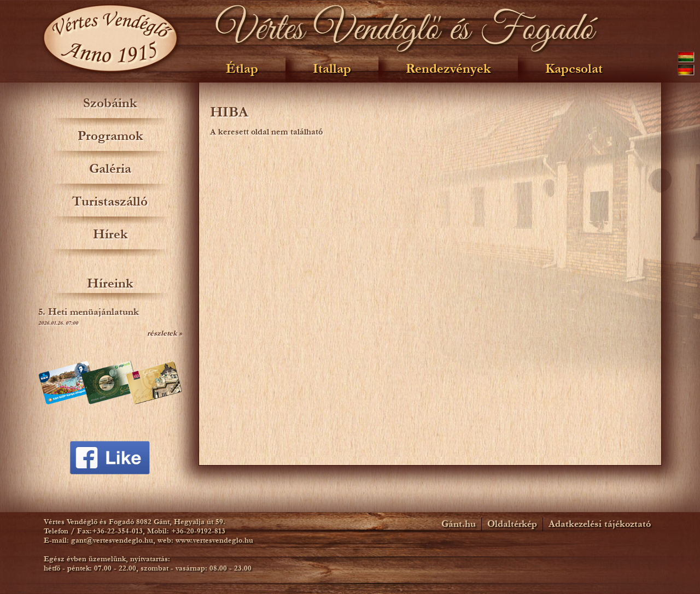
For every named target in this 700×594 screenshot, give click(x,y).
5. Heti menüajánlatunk (89, 312)
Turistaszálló (110, 201)
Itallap (332, 69)
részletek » (165, 333)
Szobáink (110, 103)
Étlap (242, 69)
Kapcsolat (574, 69)
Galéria (110, 169)
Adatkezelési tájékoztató (600, 524)
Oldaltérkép (512, 524)
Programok (110, 136)
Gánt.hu (459, 524)
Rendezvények (448, 69)
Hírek (110, 234)
